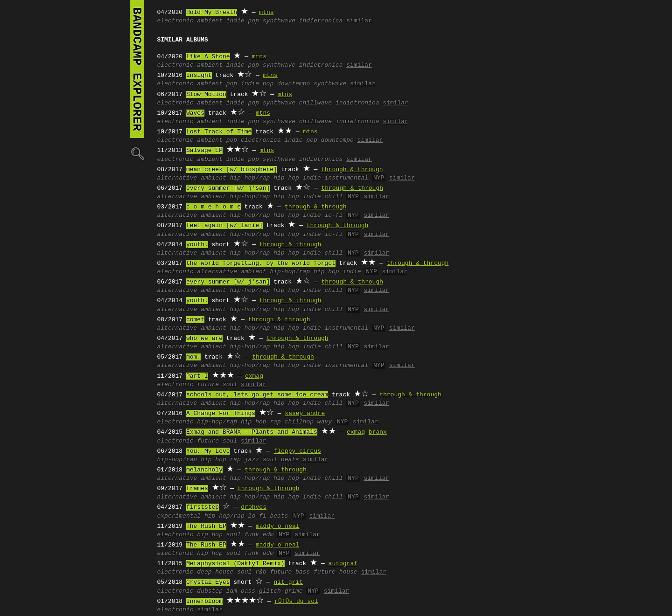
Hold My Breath (212, 13)
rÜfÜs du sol (296, 602)
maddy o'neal (278, 526)
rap (275, 422)
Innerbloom (204, 602)
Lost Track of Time (219, 132)
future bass (290, 572)
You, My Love (208, 451)
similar (359, 21)
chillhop (299, 422)
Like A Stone (208, 57)
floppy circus (297, 451)
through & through (352, 170)
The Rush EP (206, 526)
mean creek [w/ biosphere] (232, 170)
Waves (195, 113)
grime (294, 591)
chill (333, 197)
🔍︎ (137, 153)
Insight (199, 76)
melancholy (204, 470)
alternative (177, 178)
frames (197, 489)
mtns (266, 13)
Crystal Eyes (208, 582)
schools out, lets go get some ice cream (257, 395)
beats (290, 460)
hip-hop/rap (250, 178)
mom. (193, 357)
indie (312, 178)
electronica (261, 140)
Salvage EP (204, 151)
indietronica (321, 21)
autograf (343, 564)
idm (232, 591)
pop (232, 84)
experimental (179, 516)
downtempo (294, 84)
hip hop (286, 178)
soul (270, 460)
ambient (210, 21)
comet (195, 320)
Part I (197, 376)
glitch (270, 591)
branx (378, 432)
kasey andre (305, 414)
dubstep (210, 591)
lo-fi (333, 215)
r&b (261, 572)
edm (268, 535)
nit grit (288, 582)
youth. (197, 245)
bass (248, 591)
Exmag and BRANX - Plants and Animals (252, 432)
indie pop (243, 21)
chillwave (315, 103)
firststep (203, 507)
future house (336, 572)
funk (252, 535)
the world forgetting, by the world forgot (261, 263)
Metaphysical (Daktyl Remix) (235, 564)
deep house (215, 572)
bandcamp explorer (137, 69)
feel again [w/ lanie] (224, 226)
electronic (175, 21)
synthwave (279, 21)
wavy (325, 422)
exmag (254, 376)
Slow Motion (206, 95)
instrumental (346, 178)
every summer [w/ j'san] (228, 188)
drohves (254, 507)
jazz (252, 460)
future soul (217, 385)
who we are (204, 339)
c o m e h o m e (213, 207)
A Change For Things (221, 414)
